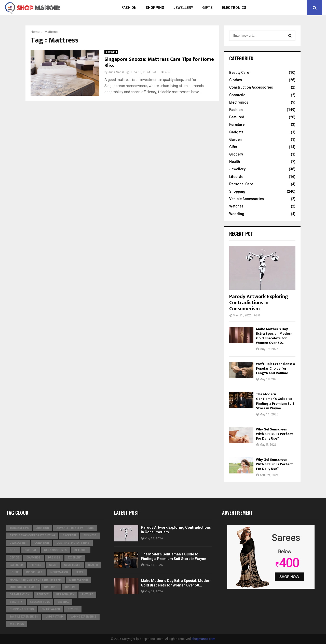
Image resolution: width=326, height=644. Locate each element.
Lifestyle (236, 177)
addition (43, 528)
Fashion (129, 8)
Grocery (236, 154)
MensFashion (79, 580)
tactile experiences (24, 617)
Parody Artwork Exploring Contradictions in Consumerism (259, 303)
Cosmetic (237, 95)
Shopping (155, 8)
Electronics (234, 8)
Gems (53, 565)
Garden (235, 139)
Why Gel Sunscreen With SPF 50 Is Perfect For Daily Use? (274, 434)
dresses (54, 558)
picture (87, 594)
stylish (73, 609)
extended (16, 565)
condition (42, 543)
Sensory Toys (40, 602)
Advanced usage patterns (75, 528)
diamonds (33, 558)
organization (19, 594)
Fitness (36, 565)
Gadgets (236, 132)
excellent (75, 558)
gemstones (72, 565)
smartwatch (51, 609)
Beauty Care (239, 73)
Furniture (237, 124)
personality (65, 594)
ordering (51, 587)
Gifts (207, 8)
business (90, 535)
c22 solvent (18, 543)
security (16, 602)
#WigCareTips (19, 528)
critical (31, 550)
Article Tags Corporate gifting (32, 535)
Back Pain (69, 535)
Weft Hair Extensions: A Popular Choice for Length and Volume (276, 368)
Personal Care (241, 184)
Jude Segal (116, 72)
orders (70, 587)
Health (235, 162)
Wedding (237, 214)
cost (13, 550)
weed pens (17, 624)
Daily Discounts (55, 550)
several (63, 602)
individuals (34, 572)
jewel (80, 572)
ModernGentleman (23, 587)
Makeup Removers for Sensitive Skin (36, 580)
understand (54, 617)
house (14, 572)
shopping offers (22, 609)
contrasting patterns (73, 543)
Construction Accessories (251, 87)
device (14, 558)
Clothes (236, 80)
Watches (236, 206)
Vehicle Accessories (247, 199)
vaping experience (83, 617)
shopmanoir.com (203, 639)
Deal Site (81, 550)
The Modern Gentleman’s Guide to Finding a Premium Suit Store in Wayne (275, 401)
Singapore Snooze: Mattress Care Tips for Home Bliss (159, 62)
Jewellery (183, 8)
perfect (43, 594)
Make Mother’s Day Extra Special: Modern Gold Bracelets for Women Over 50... (274, 336)
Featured (237, 117)
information (59, 572)
